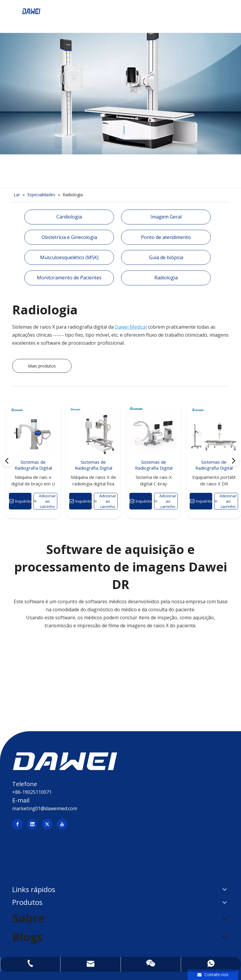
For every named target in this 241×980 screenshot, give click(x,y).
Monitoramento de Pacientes (69, 278)
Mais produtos (42, 366)
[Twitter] (47, 824)
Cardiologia (69, 217)
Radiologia (166, 278)
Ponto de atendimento (166, 237)
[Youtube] (62, 824)
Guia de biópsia (166, 257)
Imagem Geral (166, 217)
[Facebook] (18, 824)
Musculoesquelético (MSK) (69, 257)
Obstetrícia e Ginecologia (69, 237)
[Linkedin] (32, 824)
